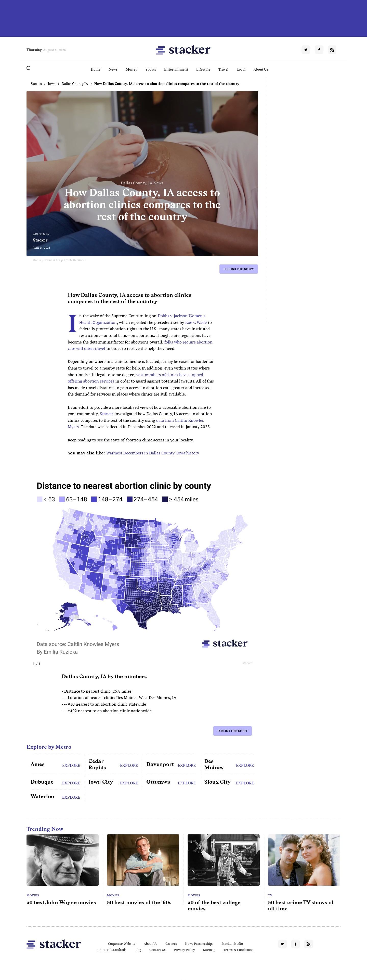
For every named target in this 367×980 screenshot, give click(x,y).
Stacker (40, 240)
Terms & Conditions (238, 950)
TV (270, 895)
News (113, 69)
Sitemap (209, 950)
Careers (171, 944)
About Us (261, 69)
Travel (223, 69)
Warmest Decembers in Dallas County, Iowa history (153, 453)
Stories (36, 84)
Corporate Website (122, 944)
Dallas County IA (75, 84)
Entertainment (176, 69)
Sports (151, 69)
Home (96, 69)
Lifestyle (203, 69)
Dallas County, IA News (142, 183)
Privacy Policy (184, 950)
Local (241, 69)
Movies (33, 895)
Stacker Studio (232, 944)
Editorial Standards (112, 950)
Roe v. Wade (196, 322)
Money (132, 69)
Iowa (52, 84)
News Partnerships (199, 944)
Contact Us (158, 950)
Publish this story (239, 269)
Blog (138, 950)
